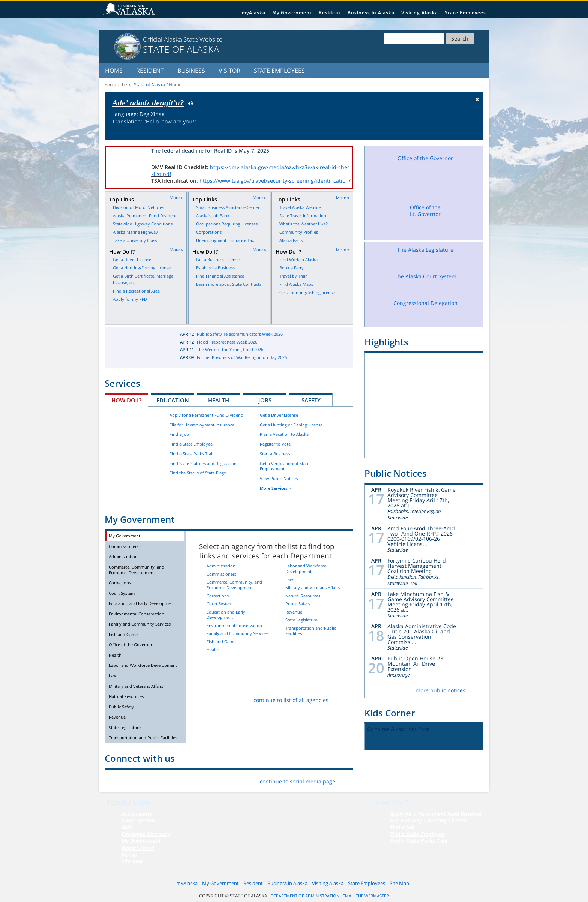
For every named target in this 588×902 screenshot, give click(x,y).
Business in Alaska (371, 13)
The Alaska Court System (425, 283)
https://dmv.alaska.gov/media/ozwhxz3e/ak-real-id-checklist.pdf (250, 170)
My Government (292, 13)
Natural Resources (126, 696)
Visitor (229, 71)
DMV (127, 827)
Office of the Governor (130, 645)
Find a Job (179, 434)
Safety (311, 400)
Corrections (120, 583)
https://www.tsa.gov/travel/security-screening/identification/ (275, 181)
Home (114, 71)
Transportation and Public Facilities (143, 738)
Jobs (265, 400)
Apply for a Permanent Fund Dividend (206, 415)
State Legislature (125, 727)
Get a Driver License (279, 415)
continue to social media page (298, 781)
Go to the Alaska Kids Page (398, 729)
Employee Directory (146, 834)
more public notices (440, 690)
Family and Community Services (140, 624)
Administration (123, 556)
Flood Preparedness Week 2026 (227, 342)
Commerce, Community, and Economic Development (136, 570)
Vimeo (169, 780)
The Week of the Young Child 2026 (230, 349)
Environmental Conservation (136, 614)
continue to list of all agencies (291, 700)
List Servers (222, 780)
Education (173, 400)
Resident (330, 13)
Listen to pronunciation (188, 103)
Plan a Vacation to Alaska (284, 434)
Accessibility (137, 814)
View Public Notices (279, 478)
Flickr (152, 780)
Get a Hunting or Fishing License (291, 425)
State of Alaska (130, 10)
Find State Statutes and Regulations (204, 463)
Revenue (117, 717)
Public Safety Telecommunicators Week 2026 (240, 334)
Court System (122, 593)
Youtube (187, 780)
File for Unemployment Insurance (202, 425)
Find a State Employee (191, 444)
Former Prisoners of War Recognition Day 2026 (242, 357)
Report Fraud (138, 848)
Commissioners (124, 546)
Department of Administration (305, 896)
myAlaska (254, 13)
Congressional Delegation (425, 310)
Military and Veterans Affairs (136, 686)
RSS (205, 780)
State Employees (465, 13)
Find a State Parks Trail (191, 454)
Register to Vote (275, 444)
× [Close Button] (477, 99)
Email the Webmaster (366, 896)
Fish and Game (123, 634)
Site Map (132, 861)
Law (113, 676)
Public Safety (121, 707)
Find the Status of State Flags (198, 473)
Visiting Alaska (420, 13)
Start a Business (275, 454)
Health (219, 400)
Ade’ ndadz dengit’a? (148, 103)
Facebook (116, 780)
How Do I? (126, 400)
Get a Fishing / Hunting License (428, 820)
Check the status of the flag (460, 133)
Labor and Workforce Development (143, 665)
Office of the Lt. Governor (425, 220)
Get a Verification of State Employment (285, 466)
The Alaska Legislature (425, 257)
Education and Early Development (142, 603)
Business (191, 71)
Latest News (137, 347)
